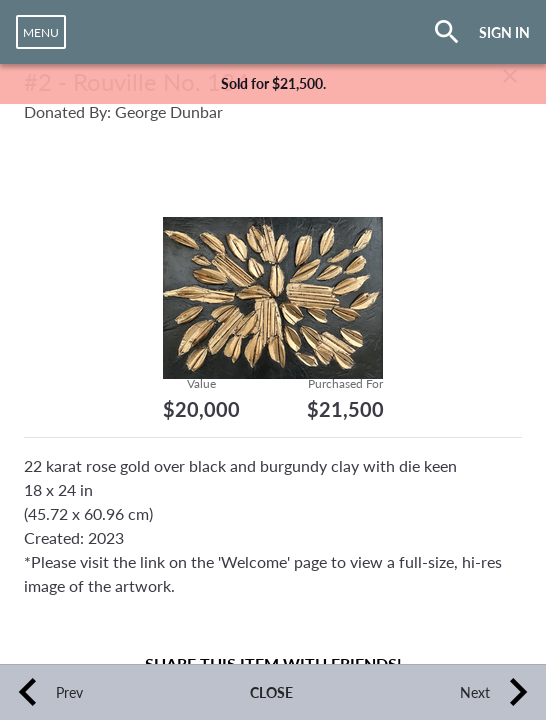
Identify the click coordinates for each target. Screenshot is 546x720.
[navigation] (41, 32)
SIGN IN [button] (504, 32)
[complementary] (273, 84)
